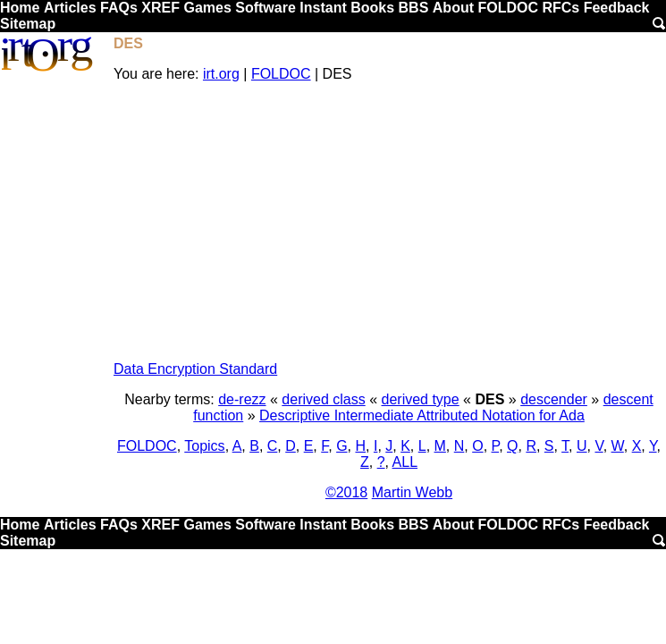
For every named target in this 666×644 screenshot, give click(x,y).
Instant (323, 8)
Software (266, 8)
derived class (323, 399)
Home (20, 8)
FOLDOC (508, 8)
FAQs (119, 8)
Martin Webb (412, 492)
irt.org (221, 74)
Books (372, 8)
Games (207, 8)
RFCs (561, 8)
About (453, 8)
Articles (70, 8)
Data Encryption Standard (195, 369)
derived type (421, 399)
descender (554, 399)
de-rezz (242, 399)
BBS (414, 8)
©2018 (346, 492)
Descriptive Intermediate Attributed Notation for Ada (422, 415)
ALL (405, 462)
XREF (160, 8)
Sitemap (28, 24)
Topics (204, 446)
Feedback (617, 8)
